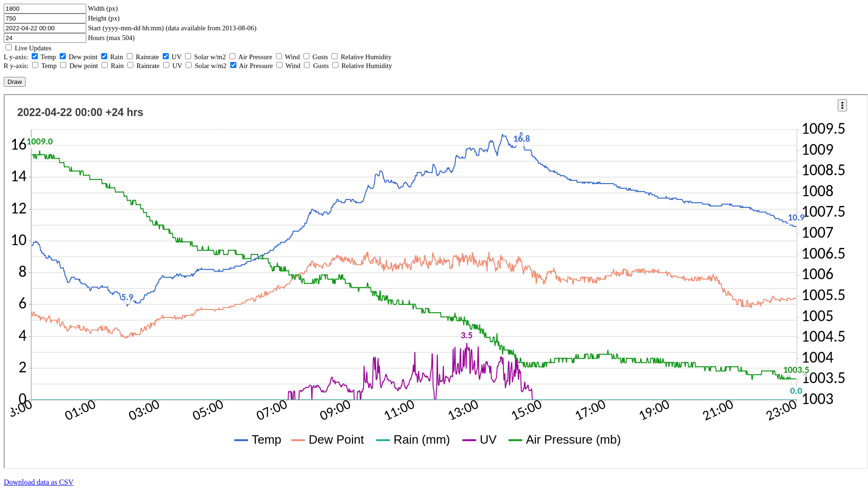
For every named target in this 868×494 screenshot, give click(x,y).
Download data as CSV (39, 482)
